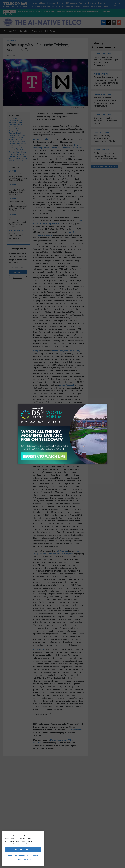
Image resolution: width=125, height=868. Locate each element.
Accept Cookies (23, 850)
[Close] (41, 836)
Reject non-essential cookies (23, 855)
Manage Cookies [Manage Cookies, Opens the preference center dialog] (23, 860)
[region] (23, 849)
